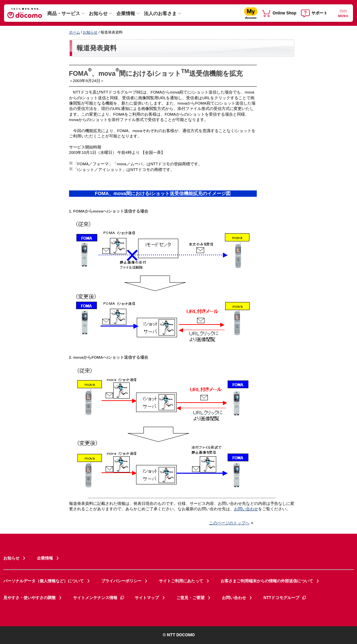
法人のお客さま (160, 13)
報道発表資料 (97, 48)
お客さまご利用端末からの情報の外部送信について (267, 581)
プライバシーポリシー (121, 581)
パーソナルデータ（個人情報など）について (44, 581)
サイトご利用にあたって (181, 581)
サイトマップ (147, 598)
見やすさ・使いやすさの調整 (29, 598)
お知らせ (98, 13)
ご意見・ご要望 (190, 598)
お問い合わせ (246, 509)
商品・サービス (64, 13)
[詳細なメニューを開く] (343, 13)
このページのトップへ (229, 523)
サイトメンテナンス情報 (99, 598)
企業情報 (126, 13)
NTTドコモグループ (285, 598)
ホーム (75, 32)
